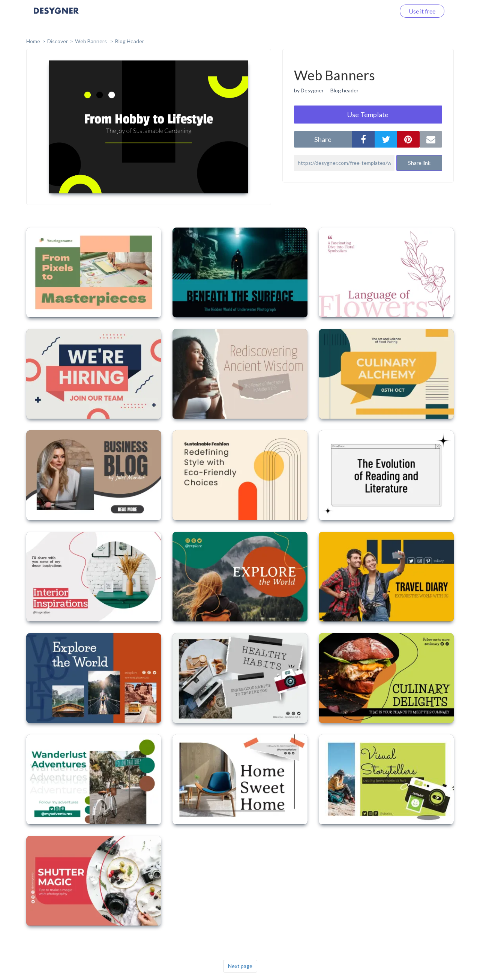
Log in (378, 11)
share (323, 139)
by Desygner (309, 90)
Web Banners (91, 41)
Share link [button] (419, 163)
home (33, 41)
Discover (58, 41)
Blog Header (130, 41)
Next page (240, 966)
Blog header (344, 90)
